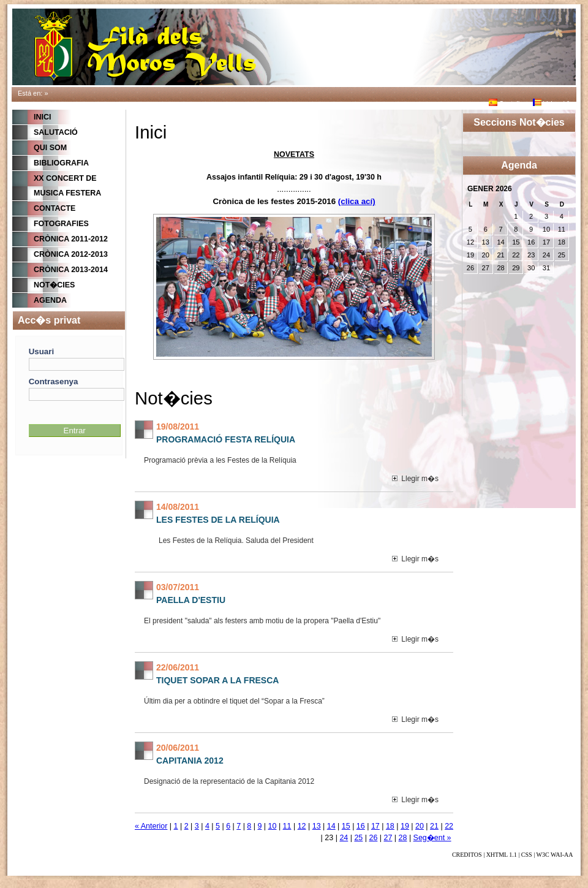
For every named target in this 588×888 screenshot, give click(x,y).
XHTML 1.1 (502, 855)
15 (346, 826)
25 (358, 838)
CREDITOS (467, 855)
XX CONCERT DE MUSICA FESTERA (67, 186)
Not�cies (54, 285)
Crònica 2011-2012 (71, 239)
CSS (527, 855)
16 (361, 826)
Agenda (50, 300)
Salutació (56, 132)
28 (403, 838)
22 (449, 826)
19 (405, 826)
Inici (42, 117)
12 (302, 826)
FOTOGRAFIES (61, 224)
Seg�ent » (432, 838)
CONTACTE (55, 208)
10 (273, 826)
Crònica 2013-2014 (71, 270)
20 (420, 826)
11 (287, 826)
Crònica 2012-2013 (71, 254)
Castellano (510, 104)
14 (331, 826)
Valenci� (552, 104)
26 (373, 838)
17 (375, 826)
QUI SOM (50, 148)
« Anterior (151, 826)
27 (388, 838)
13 (317, 826)
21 (434, 826)
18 (390, 826)
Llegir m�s (415, 479)
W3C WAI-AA (554, 855)
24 (344, 838)
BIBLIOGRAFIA (61, 163)
